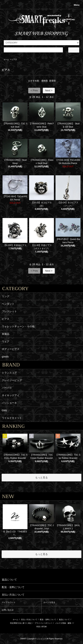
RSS (38, 627)
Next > (49, 90)
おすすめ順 (34, 81)
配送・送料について (48, 620)
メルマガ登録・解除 (63, 623)
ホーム (6, 59)
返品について (64, 620)
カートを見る (49, 602)
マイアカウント (9, 602)
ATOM (44, 627)
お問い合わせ (8, 610)
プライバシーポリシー (43, 623)
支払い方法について (29, 620)
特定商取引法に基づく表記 (21, 623)
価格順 (45, 81)
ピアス (14, 59)
